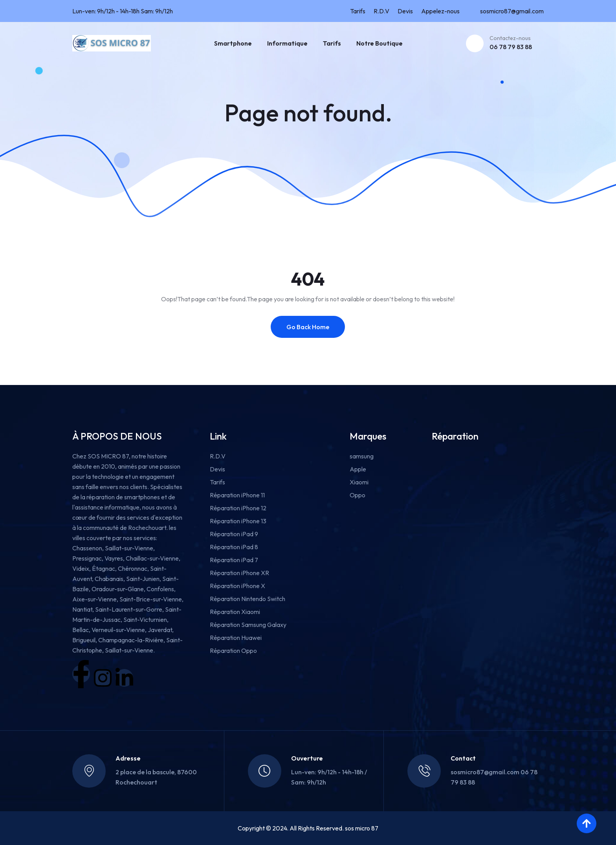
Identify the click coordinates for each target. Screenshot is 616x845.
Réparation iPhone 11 (237, 495)
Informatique (287, 43)
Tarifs (358, 11)
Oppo (357, 495)
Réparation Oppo (233, 651)
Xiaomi (359, 482)
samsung (362, 456)
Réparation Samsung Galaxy (248, 625)
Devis (405, 11)
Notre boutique (379, 43)
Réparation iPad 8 (234, 547)
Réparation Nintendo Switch (247, 599)
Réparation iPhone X (237, 586)
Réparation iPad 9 (234, 534)
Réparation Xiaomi (235, 612)
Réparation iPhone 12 (238, 508)
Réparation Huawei (236, 638)
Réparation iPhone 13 (238, 521)
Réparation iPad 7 (234, 560)
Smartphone (233, 43)
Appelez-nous (440, 11)
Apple (358, 469)
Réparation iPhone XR (239, 573)
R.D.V (381, 11)
